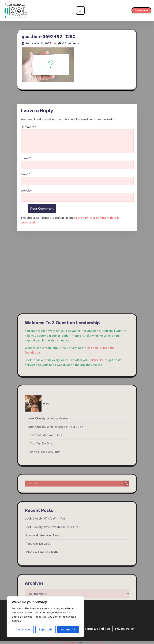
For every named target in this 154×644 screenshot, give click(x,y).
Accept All (68, 630)
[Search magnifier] (126, 593)
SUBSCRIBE (96, 470)
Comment (29, 127)
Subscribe (141, 11)
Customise (23, 630)
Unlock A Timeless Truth (44, 561)
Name (26, 158)
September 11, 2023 (38, 43)
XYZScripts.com (98, 642)
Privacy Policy (125, 629)
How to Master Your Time (45, 545)
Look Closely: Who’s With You (48, 528)
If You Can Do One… (41, 553)
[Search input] (75, 593)
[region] (45, 617)
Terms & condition (97, 629)
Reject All (46, 630)
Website (26, 190)
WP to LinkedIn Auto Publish (62, 642)
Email (25, 174)
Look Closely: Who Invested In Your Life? (55, 536)
